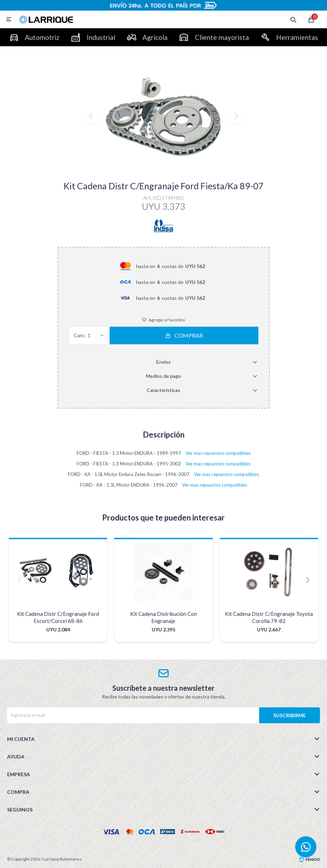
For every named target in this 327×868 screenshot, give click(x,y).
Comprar (189, 335)
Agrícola (155, 37)
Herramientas (297, 37)
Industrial (101, 37)
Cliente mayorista (222, 37)
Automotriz (42, 37)
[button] (163, 168)
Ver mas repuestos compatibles (218, 453)
